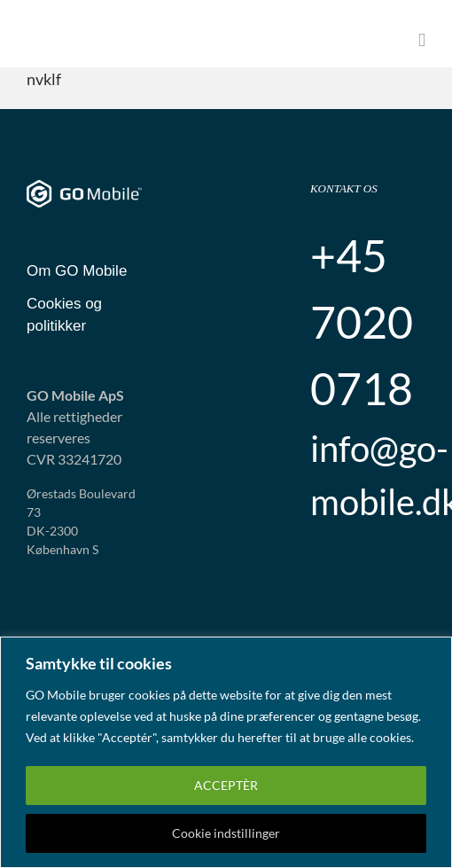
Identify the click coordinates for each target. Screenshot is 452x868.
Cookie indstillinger (226, 833)
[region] (226, 752)
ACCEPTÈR (226, 785)
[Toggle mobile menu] (422, 40)
